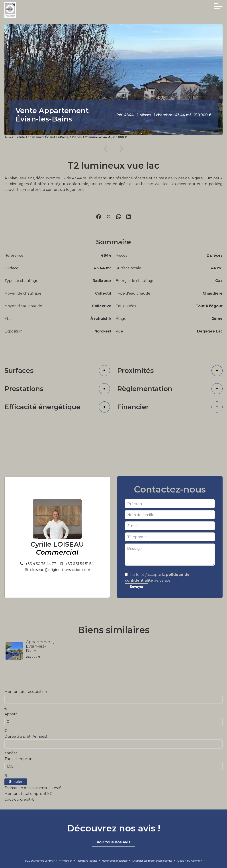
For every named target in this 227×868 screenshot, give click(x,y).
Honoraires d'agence (115, 861)
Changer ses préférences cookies (152, 861)
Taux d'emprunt (19, 759)
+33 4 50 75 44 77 (41, 564)
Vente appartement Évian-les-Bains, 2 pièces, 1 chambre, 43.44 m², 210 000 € (72, 137)
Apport (11, 714)
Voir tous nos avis (113, 842)
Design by (190, 861)
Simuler (16, 782)
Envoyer (136, 587)
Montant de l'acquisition (26, 692)
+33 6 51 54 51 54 (80, 564)
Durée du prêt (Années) (26, 736)
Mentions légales (87, 861)
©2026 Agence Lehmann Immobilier (48, 861)
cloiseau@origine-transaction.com (60, 570)
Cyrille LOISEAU (57, 544)
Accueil (9, 137)
